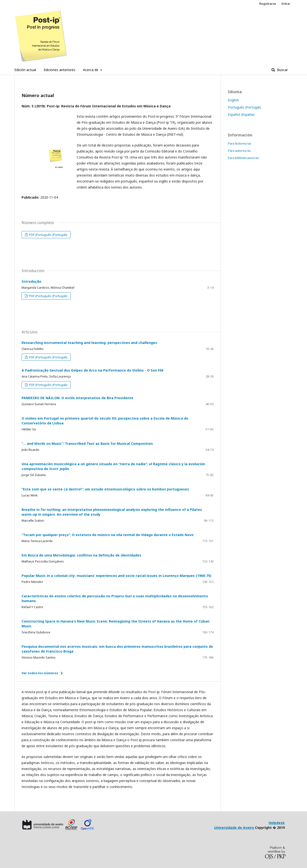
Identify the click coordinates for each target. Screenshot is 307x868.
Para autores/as (239, 151)
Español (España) (241, 114)
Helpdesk (277, 823)
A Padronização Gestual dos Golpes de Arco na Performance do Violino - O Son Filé (93, 370)
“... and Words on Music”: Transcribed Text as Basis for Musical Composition (87, 443)
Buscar (282, 70)
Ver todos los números (40, 673)
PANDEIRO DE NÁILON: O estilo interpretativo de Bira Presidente (77, 398)
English (233, 100)
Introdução (31, 281)
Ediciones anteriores (59, 70)
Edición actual (25, 70)
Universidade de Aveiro (235, 828)
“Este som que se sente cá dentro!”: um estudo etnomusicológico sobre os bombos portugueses (105, 489)
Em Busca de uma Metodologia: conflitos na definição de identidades (81, 555)
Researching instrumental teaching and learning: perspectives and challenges (89, 343)
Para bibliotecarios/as (243, 158)
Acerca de (91, 70)
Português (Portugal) (244, 107)
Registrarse (268, 4)
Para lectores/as (240, 143)
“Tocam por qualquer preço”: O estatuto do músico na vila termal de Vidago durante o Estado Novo (108, 535)
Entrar (286, 4)
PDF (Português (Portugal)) (48, 235)
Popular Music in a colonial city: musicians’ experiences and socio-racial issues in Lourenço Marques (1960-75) (116, 576)
